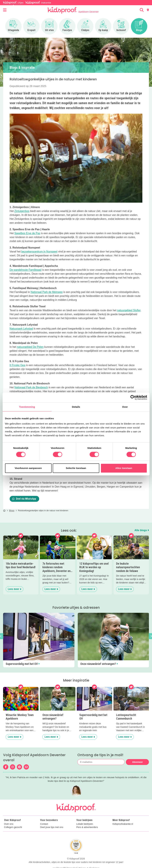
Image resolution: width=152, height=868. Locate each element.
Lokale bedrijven (85, 824)
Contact (44, 824)
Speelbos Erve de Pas (27, 233)
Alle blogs (142, 530)
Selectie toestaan (76, 468)
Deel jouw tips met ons (52, 827)
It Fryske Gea (17, 365)
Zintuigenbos (22, 211)
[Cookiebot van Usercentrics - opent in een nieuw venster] (133, 397)
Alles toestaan (124, 468)
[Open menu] (5, 10)
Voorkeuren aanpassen (28, 468)
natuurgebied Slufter (129, 310)
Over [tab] (125, 407)
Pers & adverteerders (87, 827)
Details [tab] (76, 407)
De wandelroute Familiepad (26, 270)
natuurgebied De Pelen (30, 347)
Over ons (9, 824)
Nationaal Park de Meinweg (47, 292)
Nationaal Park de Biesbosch (31, 387)
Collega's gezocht (13, 827)
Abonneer (137, 762)
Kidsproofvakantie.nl (123, 824)
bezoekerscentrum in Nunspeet (39, 252)
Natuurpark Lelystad (21, 329)
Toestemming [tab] (27, 407)
